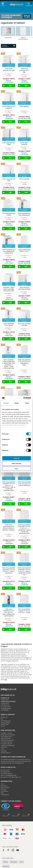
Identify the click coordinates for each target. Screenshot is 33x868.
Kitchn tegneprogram (6, 737)
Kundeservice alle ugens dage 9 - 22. (12, 777)
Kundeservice (4, 717)
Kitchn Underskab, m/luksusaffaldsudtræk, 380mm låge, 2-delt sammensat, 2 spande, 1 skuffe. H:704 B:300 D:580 (9, 364)
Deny (16, 469)
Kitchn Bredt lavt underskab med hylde (24, 288)
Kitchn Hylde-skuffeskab (24, 144)
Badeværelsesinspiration (7, 740)
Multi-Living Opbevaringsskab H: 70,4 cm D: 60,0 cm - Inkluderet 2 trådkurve (9, 527)
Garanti (3, 726)
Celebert (5, 862)
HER (6, 680)
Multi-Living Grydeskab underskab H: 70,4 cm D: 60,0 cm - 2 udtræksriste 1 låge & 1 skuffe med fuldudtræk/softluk (24, 529)
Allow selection (16, 463)
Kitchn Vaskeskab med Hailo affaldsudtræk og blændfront (9, 251)
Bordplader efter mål (6, 744)
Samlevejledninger (6, 721)
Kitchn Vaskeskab (24, 179)
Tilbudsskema (4, 791)
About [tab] (27, 403)
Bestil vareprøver (5, 788)
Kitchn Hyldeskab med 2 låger (9, 144)
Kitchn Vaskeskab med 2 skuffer (9, 214)
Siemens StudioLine (6, 753)
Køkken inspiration (6, 738)
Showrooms (4, 747)
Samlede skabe (5, 724)
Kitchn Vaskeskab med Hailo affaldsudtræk (24, 214)
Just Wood (6, 866)
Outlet (2, 749)
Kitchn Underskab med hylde (9, 180)
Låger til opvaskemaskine (23, 38)
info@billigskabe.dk (6, 709)
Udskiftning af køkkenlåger (8, 746)
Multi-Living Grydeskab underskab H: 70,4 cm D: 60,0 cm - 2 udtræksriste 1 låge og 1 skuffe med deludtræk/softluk (9, 486)
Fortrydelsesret (5, 795)
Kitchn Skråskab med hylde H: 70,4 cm (24, 250)
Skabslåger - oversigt (6, 733)
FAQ (2, 719)
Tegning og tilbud (5, 723)
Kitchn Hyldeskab (24, 107)
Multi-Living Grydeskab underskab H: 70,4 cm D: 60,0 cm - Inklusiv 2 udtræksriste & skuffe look (24, 571)
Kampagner (4, 751)
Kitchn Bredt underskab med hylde (9, 70)
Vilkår (2, 793)
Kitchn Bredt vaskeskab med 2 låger (24, 70)
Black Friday (4, 786)
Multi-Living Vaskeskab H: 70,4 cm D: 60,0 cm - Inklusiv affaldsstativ (24, 484)
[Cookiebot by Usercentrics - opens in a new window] (23, 398)
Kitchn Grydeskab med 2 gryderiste (9, 107)
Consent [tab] (6, 403)
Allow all (16, 458)
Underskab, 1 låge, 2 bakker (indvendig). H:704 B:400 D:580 (9, 289)
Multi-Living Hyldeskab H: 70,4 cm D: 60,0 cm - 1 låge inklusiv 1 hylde (24, 362)
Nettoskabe (14, 862)
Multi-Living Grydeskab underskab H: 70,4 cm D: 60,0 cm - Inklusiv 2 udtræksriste (9, 570)
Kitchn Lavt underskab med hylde (24, 324)
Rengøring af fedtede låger (8, 735)
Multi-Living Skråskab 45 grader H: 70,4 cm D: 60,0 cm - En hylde (24, 611)
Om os (3, 784)
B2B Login (3, 789)
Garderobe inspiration (7, 742)
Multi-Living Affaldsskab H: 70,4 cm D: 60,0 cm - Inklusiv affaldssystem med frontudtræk (9, 612)
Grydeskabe (8, 38)
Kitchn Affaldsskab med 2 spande (9, 324)
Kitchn (21, 862)
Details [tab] (17, 403)
